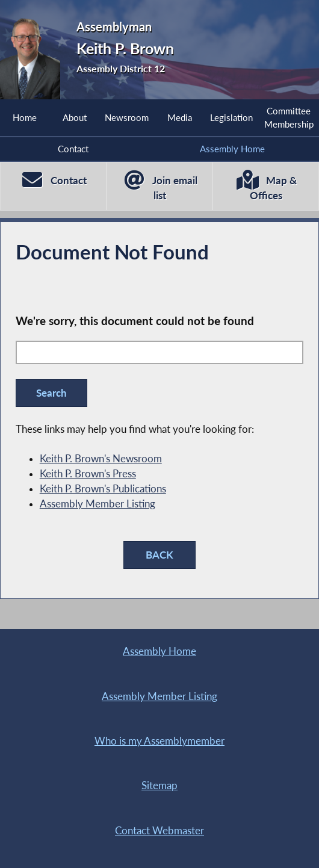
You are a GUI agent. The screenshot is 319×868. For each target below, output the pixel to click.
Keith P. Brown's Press (88, 474)
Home (25, 117)
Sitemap (159, 786)
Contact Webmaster (159, 831)
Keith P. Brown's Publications (103, 489)
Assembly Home (232, 149)
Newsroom (127, 117)
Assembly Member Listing (98, 504)
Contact (73, 149)
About (75, 117)
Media (180, 117)
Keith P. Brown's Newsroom (101, 459)
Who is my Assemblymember (159, 741)
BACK (159, 555)
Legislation (231, 117)
